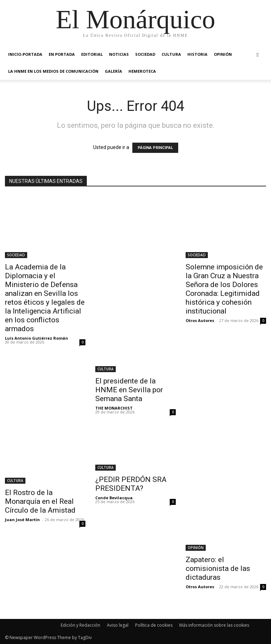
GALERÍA (113, 71)
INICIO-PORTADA (25, 54)
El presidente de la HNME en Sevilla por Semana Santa (129, 390)
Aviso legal (118, 625)
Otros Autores (200, 320)
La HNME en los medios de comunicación (53, 71)
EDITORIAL (92, 54)
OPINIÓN (223, 54)
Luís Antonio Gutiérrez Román (37, 338)
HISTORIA (197, 54)
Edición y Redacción (80, 625)
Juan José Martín (22, 520)
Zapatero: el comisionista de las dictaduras (218, 568)
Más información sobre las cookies (214, 625)
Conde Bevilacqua (114, 498)
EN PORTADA (62, 54)
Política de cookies (154, 625)
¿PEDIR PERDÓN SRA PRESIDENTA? (131, 484)
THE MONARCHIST (114, 408)
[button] (258, 55)
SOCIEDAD (145, 54)
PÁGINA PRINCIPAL (155, 148)
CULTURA (171, 54)
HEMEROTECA (142, 71)
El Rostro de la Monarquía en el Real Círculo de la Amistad (40, 501)
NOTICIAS (119, 54)
